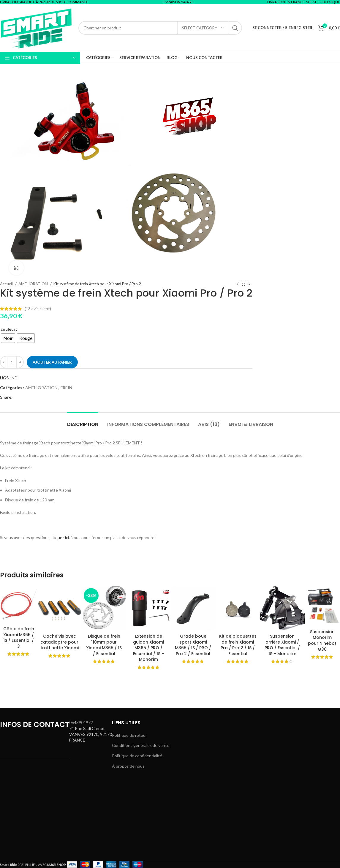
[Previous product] (238, 284)
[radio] (8, 338)
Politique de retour (129, 735)
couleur (8, 329)
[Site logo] (36, 27)
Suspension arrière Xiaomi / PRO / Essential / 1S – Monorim (282, 645)
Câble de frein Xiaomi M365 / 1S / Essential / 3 (19, 637)
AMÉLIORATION (41, 388)
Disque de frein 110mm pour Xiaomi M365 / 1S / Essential (104, 645)
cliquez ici (60, 537)
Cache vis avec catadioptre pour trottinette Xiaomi (60, 642)
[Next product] (249, 284)
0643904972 (81, 722)
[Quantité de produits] (12, 362)
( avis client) (38, 309)
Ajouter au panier (52, 362)
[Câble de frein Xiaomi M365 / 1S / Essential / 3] (19, 605)
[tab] (83, 421)
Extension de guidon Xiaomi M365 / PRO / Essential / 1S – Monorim (149, 648)
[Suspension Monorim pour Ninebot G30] (322, 606)
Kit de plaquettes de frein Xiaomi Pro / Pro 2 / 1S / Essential (238, 645)
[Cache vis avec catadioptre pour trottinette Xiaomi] (59, 608)
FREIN (66, 388)
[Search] (160, 28)
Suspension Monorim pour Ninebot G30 (322, 640)
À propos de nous (128, 766)
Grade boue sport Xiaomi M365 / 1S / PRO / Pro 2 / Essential (193, 645)
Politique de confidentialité (137, 756)
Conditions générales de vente (141, 745)
